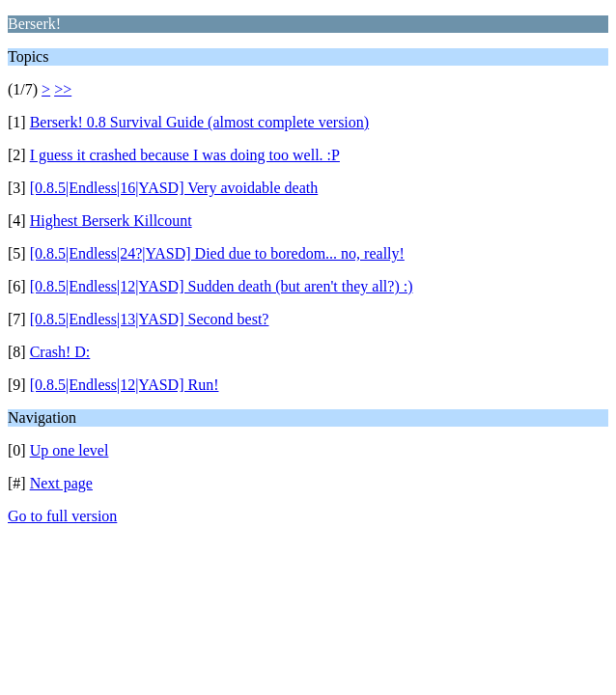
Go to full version (62, 516)
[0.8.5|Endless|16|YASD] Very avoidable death (174, 188)
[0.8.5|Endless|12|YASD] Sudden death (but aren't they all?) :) (222, 286)
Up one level (70, 450)
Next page (61, 483)
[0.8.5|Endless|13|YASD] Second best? (150, 319)
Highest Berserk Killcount (111, 221)
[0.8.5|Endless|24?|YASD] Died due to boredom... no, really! (217, 253)
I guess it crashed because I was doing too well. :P (185, 155)
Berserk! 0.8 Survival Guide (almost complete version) (199, 122)
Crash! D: (60, 352)
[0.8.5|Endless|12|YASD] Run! (125, 385)
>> (63, 89)
